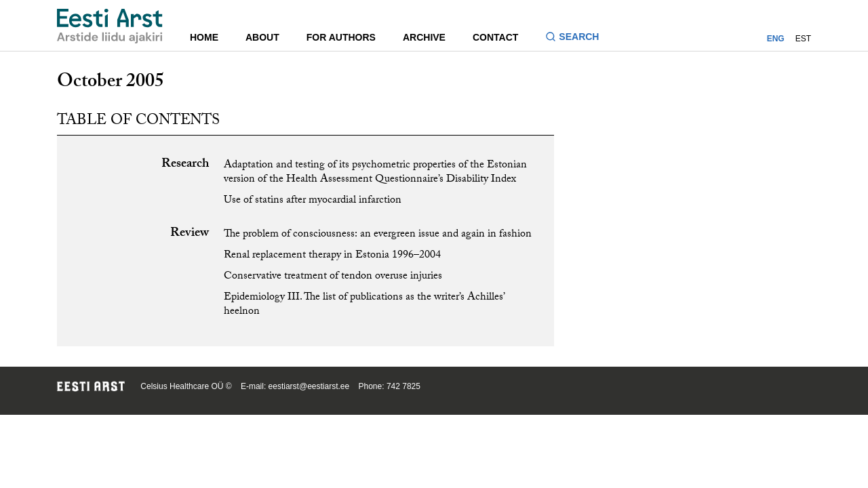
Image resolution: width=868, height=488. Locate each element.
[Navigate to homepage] (110, 26)
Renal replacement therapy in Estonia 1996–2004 (332, 256)
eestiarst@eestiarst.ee (309, 386)
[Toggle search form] (577, 38)
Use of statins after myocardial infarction (313, 201)
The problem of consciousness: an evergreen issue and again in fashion (378, 235)
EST (803, 39)
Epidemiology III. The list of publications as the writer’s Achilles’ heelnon (364, 305)
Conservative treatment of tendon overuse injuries (333, 277)
